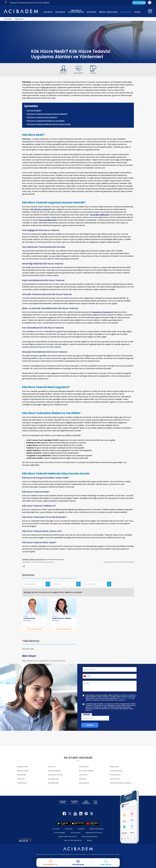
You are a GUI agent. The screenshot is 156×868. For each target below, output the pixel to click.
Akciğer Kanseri (23, 767)
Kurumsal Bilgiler (60, 833)
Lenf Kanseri (83, 775)
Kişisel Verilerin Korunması (67, 837)
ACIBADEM (139, 3)
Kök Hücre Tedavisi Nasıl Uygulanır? (42, 117)
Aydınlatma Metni (125, 698)
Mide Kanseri (115, 767)
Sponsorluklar (76, 833)
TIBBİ (86, 802)
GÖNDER (90, 725)
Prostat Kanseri (115, 775)
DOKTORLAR (91, 12)
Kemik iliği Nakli (53, 783)
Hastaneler (69, 829)
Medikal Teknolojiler (97, 829)
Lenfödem (83, 779)
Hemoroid (52, 767)
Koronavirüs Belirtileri (86, 771)
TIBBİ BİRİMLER (76, 11)
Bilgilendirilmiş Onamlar (94, 833)
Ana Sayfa (56, 829)
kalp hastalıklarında (48, 220)
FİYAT (95, 802)
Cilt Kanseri (21, 779)
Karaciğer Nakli (53, 779)
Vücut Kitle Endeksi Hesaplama (121, 783)
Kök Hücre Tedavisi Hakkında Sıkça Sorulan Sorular (49, 124)
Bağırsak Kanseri (23, 771)
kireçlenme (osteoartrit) (103, 312)
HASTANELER (60, 12)
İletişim (89, 840)
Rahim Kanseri (115, 779)
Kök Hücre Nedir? (34, 111)
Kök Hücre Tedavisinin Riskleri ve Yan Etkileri (46, 121)
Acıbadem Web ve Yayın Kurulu (34, 560)
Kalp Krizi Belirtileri (54, 771)
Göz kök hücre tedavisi (40, 209)
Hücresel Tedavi (28, 649)
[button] (87, 676)
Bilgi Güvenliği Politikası (90, 837)
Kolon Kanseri (84, 767)
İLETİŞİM (137, 12)
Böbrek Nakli (21, 775)
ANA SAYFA (48, 12)
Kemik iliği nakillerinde (99, 215)
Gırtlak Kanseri (22, 783)
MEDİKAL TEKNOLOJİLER (108, 12)
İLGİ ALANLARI (126, 12)
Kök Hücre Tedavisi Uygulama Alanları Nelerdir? (47, 114)
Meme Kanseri (84, 783)
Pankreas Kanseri (116, 771)
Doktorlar (81, 829)
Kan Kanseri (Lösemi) (55, 775)
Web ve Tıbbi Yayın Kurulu (73, 840)
